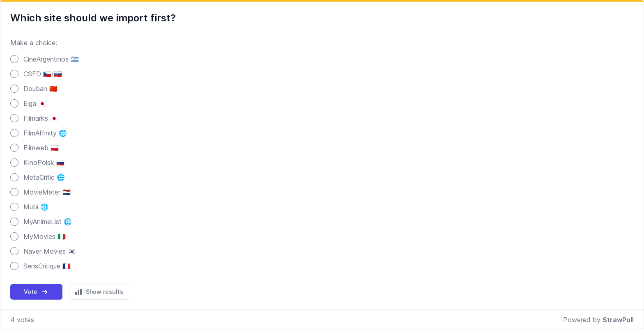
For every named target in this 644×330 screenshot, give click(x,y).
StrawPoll (618, 320)
